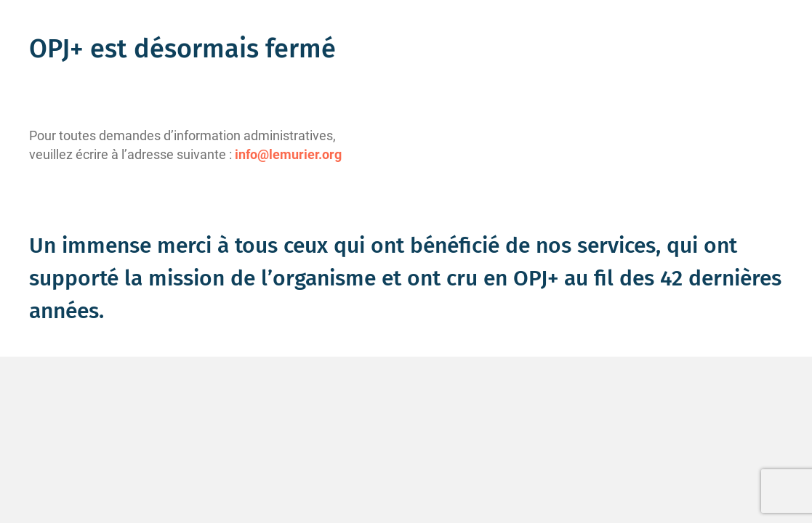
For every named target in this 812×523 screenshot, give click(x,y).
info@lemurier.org (288, 154)
